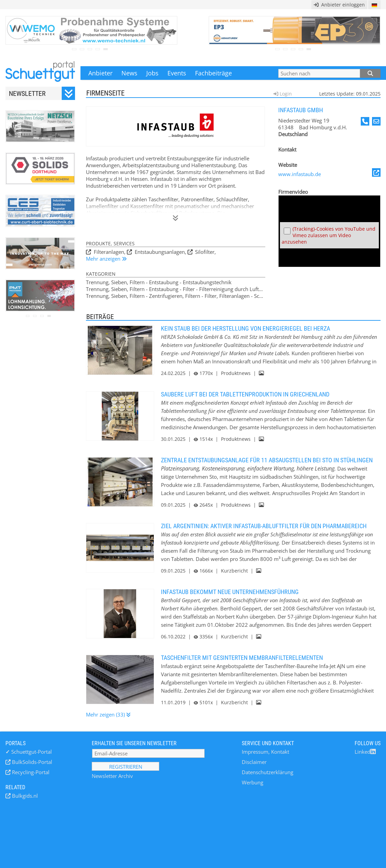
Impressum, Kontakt (265, 752)
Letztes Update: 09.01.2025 (350, 94)
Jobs (152, 73)
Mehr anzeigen (104, 259)
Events (177, 73)
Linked (365, 752)
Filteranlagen (108, 252)
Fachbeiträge (213, 73)
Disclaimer (254, 762)
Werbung (253, 782)
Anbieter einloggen (339, 5)
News (129, 73)
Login (285, 94)
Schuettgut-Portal (29, 752)
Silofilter (204, 252)
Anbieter (100, 73)
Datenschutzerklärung (268, 772)
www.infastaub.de (329, 173)
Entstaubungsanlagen (159, 252)
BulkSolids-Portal (31, 762)
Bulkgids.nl (24, 796)
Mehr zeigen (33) (106, 714)
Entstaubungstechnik (207, 282)
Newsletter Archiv (112, 776)
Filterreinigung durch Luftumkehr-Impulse (248, 289)
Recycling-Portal (30, 772)
